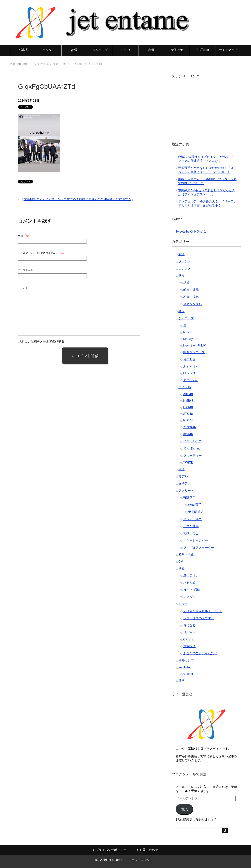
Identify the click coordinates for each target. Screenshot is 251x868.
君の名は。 (191, 575)
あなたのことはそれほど (200, 653)
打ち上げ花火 (193, 590)
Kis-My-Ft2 (191, 339)
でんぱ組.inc (192, 448)
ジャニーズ (100, 50)
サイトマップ (228, 50)
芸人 (182, 311)
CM (181, 562)
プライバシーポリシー (111, 850)
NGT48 (188, 420)
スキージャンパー (196, 540)
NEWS (188, 332)
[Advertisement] (204, 111)
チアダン (189, 597)
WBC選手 (195, 505)
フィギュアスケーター (199, 548)
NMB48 (188, 401)
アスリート (186, 491)
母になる (189, 625)
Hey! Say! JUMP (195, 345)
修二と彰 (189, 359)
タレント (185, 261)
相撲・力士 (191, 533)
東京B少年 (191, 380)
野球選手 (189, 498)
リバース (189, 632)
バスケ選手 (191, 526)
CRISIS (188, 639)
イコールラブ (193, 441)
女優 (182, 254)
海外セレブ (186, 660)
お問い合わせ (149, 850)
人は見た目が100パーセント (203, 611)
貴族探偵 (189, 646)
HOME (23, 50)
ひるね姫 (189, 583)
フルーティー (193, 456)
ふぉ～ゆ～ (191, 366)
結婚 (186, 283)
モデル (183, 476)
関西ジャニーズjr (195, 352)
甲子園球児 (196, 512)
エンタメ (49, 50)
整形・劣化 (186, 555)
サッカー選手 (193, 519)
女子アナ (177, 50)
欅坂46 (188, 434)
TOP (41, 64)
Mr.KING (189, 373)
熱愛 (74, 50)
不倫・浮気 (191, 297)
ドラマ (183, 604)
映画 (182, 568)
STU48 (188, 414)
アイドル (126, 50)
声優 (151, 50)
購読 (184, 809)
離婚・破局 (191, 290)
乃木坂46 (190, 427)
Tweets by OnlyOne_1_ (192, 231)
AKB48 (188, 394)
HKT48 (188, 407)
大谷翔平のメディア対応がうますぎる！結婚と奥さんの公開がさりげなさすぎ (78, 199)
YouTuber (203, 50)
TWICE (188, 462)
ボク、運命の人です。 (199, 618)
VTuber (188, 674)
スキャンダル (193, 304)
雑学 (182, 681)
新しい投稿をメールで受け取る (43, 341)
